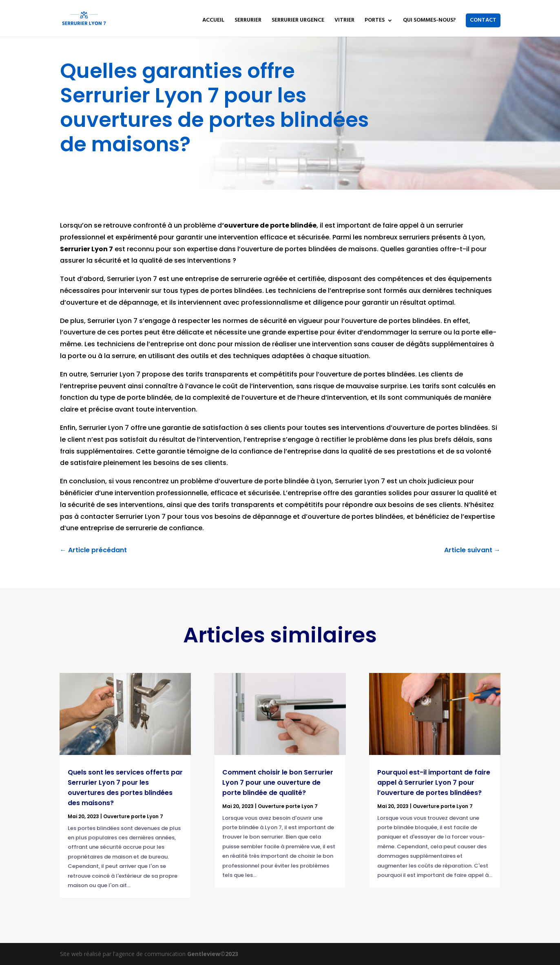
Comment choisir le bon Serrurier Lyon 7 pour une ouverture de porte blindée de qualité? (278, 782)
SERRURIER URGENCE (298, 21)
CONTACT (483, 20)
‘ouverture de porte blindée (269, 225)
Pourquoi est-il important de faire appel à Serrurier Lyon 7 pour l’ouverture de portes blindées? (434, 782)
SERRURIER (248, 21)
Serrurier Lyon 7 (86, 249)
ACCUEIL (213, 21)
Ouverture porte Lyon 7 (133, 816)
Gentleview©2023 (213, 954)
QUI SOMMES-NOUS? (429, 21)
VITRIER (344, 21)
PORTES (375, 21)
